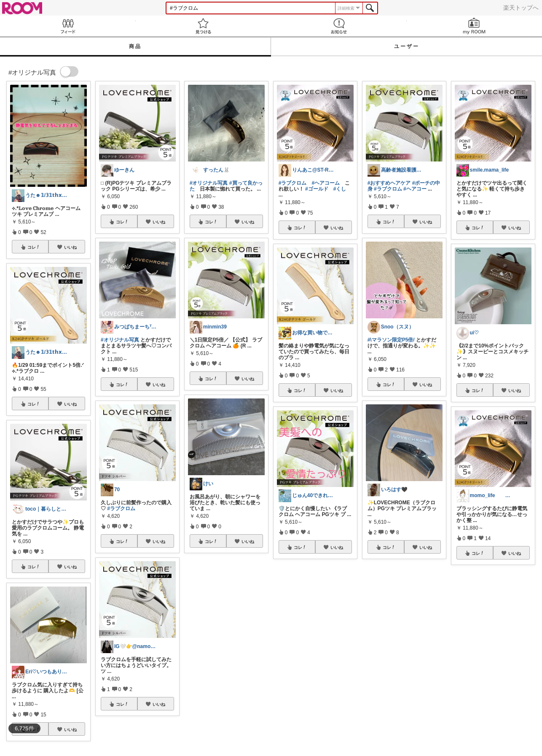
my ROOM (475, 26)
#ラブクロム (121, 508)
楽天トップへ (521, 8)
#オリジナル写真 (120, 340)
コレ (34, 247)
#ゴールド (317, 189)
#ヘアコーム (326, 183)
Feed (68, 26)
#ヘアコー (415, 189)
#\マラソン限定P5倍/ (391, 340)
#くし (340, 189)
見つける (204, 26)
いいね (70, 247)
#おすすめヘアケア (389, 183)
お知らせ (339, 26)
